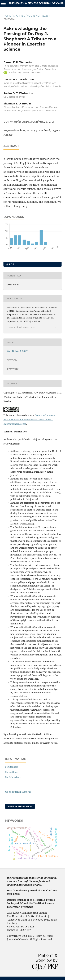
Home (7, 16)
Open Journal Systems (18, 792)
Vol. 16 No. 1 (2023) (38, 16)
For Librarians (13, 777)
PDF (11, 264)
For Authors (12, 772)
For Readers (12, 767)
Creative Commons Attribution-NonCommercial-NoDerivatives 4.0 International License (29, 420)
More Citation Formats (22, 327)
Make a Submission (20, 806)
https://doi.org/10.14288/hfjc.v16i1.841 (32, 122)
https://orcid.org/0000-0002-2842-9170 (25, 72)
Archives (19, 16)
